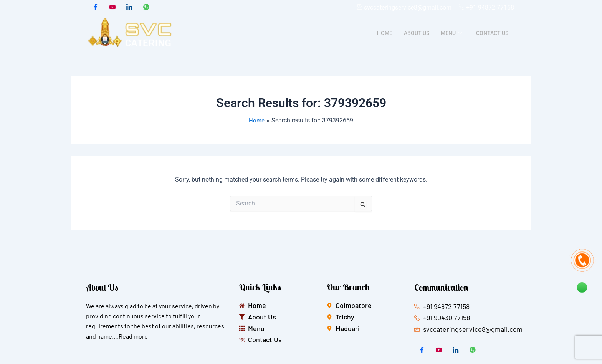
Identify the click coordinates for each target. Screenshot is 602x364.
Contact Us (492, 33)
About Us (417, 33)
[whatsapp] (146, 8)
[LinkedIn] (129, 8)
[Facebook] (96, 8)
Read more (133, 336)
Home (385, 33)
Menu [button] (451, 33)
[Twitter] (112, 8)
